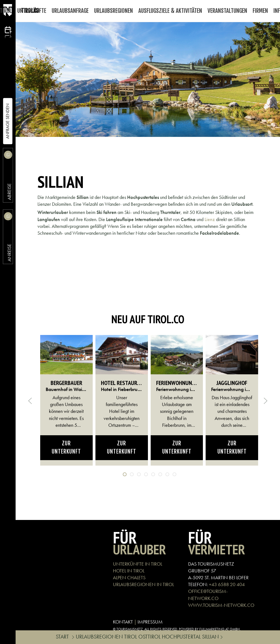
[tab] (125, 474)
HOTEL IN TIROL (129, 571)
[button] (30, 401)
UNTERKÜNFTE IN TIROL (138, 564)
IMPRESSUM (150, 622)
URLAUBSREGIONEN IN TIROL (143, 584)
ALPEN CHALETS (129, 577)
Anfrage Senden (8, 121)
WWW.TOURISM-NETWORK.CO (221, 605)
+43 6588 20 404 (227, 584)
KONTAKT (123, 622)
